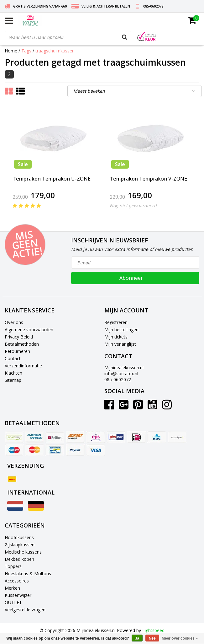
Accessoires (17, 581)
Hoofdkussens (19, 537)
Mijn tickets (116, 337)
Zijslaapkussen (20, 545)
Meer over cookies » (180, 638)
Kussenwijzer (18, 595)
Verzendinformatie (23, 366)
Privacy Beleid (19, 337)
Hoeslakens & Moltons (28, 574)
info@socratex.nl (121, 373)
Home (11, 51)
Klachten (13, 373)
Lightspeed (153, 630)
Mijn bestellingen (121, 330)
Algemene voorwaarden (29, 330)
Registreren (116, 322)
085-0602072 (118, 379)
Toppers (13, 566)
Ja (137, 638)
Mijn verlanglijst (120, 344)
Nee (152, 638)
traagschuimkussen (55, 51)
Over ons (14, 322)
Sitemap (13, 380)
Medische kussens (23, 552)
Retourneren (17, 351)
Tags (26, 51)
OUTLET (13, 602)
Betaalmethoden (22, 344)
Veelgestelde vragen (25, 610)
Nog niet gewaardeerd (133, 206)
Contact (13, 358)
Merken (12, 588)
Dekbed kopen (19, 559)
